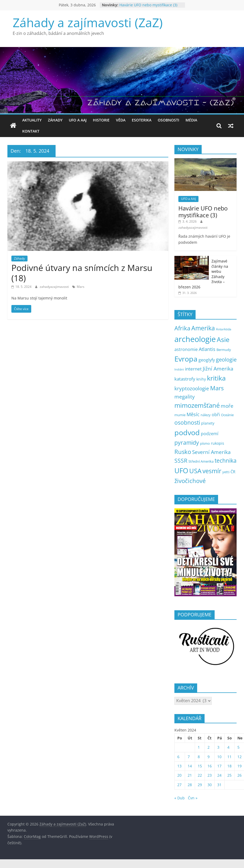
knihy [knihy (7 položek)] (201, 379)
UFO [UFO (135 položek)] (181, 471)
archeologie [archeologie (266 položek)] (195, 339)
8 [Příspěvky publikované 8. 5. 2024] (199, 757)
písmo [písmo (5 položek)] (205, 444)
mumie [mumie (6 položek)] (180, 415)
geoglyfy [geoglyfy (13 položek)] (207, 360)
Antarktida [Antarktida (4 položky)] (224, 329)
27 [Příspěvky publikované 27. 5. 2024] (179, 785)
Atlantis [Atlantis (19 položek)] (207, 349)
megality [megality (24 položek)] (185, 397)
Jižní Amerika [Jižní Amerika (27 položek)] (218, 369)
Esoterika (142, 120)
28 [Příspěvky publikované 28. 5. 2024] (190, 785)
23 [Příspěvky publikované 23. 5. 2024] (210, 775)
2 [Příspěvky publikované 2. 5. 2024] (209, 747)
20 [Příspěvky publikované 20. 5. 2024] (179, 775)
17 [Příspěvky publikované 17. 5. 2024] (219, 766)
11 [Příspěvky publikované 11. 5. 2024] (229, 757)
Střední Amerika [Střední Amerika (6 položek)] (201, 461)
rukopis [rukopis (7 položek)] (218, 443)
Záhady (55, 120)
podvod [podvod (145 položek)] (187, 433)
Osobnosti (168, 120)
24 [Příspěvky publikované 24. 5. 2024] (219, 775)
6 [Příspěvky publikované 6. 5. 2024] (178, 757)
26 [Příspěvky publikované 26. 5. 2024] (240, 775)
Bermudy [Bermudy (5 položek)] (224, 350)
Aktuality (32, 120)
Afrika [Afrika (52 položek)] (182, 328)
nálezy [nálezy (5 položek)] (206, 415)
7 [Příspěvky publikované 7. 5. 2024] (189, 757)
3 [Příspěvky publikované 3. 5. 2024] (218, 747)
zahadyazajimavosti (55, 287)
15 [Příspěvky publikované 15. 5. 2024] (200, 766)
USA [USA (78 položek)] (195, 471)
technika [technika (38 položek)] (226, 461)
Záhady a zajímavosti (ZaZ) (88, 22)
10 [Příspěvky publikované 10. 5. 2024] (219, 757)
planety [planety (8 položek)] (208, 423)
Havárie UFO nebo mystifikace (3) (148, 5)
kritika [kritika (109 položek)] (216, 378)
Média (191, 120)
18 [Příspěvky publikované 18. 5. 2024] (229, 766)
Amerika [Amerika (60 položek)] (203, 328)
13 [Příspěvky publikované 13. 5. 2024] (179, 766)
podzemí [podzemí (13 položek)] (210, 434)
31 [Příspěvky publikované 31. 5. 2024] (219, 785)
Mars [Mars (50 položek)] (217, 388)
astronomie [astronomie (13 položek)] (186, 349)
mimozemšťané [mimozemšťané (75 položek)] (197, 405)
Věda (121, 120)
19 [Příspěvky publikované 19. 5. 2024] (240, 766)
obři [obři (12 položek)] (216, 415)
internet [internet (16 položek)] (193, 369)
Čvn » (193, 798)
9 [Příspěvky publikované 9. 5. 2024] (209, 757)
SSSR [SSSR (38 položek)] (181, 461)
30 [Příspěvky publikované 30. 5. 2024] (210, 785)
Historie (101, 120)
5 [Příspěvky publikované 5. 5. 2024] (238, 747)
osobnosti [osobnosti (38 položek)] (187, 423)
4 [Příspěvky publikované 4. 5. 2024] (228, 747)
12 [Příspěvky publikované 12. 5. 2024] (240, 757)
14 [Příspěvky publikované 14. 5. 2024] (190, 766)
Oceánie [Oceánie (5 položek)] (227, 415)
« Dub (180, 798)
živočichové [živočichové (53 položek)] (190, 481)
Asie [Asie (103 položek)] (223, 339)
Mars (81, 287)
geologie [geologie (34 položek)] (226, 359)
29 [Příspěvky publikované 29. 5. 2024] (200, 785)
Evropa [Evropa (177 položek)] (186, 359)
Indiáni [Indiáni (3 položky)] (179, 369)
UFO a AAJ (78, 120)
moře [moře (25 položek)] (227, 406)
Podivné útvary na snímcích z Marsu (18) (82, 273)
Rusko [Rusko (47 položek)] (183, 452)
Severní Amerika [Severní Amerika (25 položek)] (211, 452)
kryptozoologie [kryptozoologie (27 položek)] (192, 388)
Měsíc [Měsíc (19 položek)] (193, 414)
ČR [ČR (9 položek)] (233, 472)
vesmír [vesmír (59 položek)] (212, 471)
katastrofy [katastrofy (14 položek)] (185, 379)
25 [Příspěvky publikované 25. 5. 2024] (229, 775)
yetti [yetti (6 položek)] (226, 472)
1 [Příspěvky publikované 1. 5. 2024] (199, 747)
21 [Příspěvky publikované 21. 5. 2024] (190, 775)
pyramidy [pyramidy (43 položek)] (187, 442)
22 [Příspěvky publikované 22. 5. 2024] (200, 775)
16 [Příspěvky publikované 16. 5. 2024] (210, 766)
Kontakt (31, 131)
